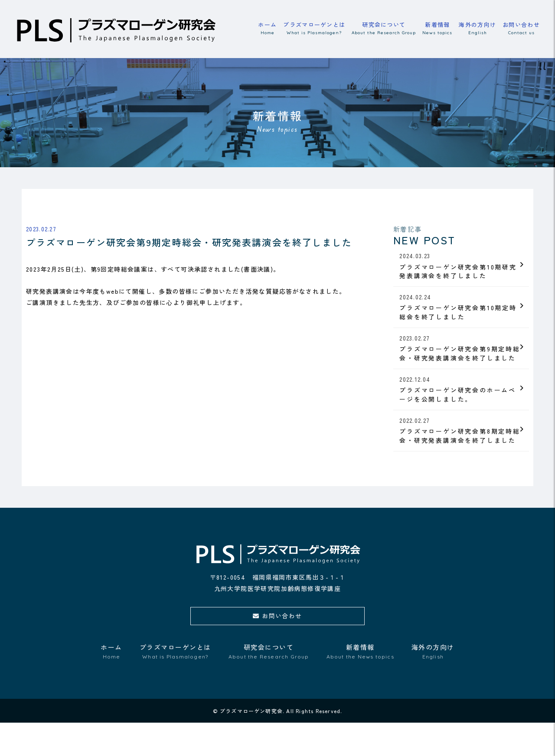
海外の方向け (477, 29)
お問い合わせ (521, 29)
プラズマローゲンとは (314, 29)
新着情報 (437, 29)
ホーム (267, 29)
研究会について (384, 29)
